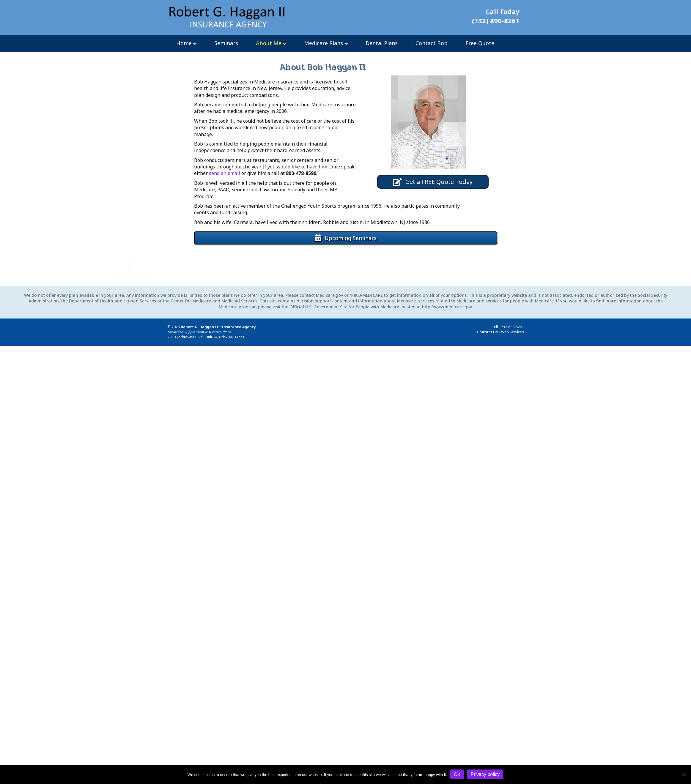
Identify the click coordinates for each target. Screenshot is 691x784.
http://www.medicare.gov (447, 307)
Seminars (226, 43)
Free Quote (480, 43)
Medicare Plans (324, 43)
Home (184, 43)
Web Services (513, 332)
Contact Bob (432, 43)
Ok (457, 774)
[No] (684, 774)
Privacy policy (485, 774)
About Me (269, 43)
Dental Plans (382, 43)
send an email (225, 173)
